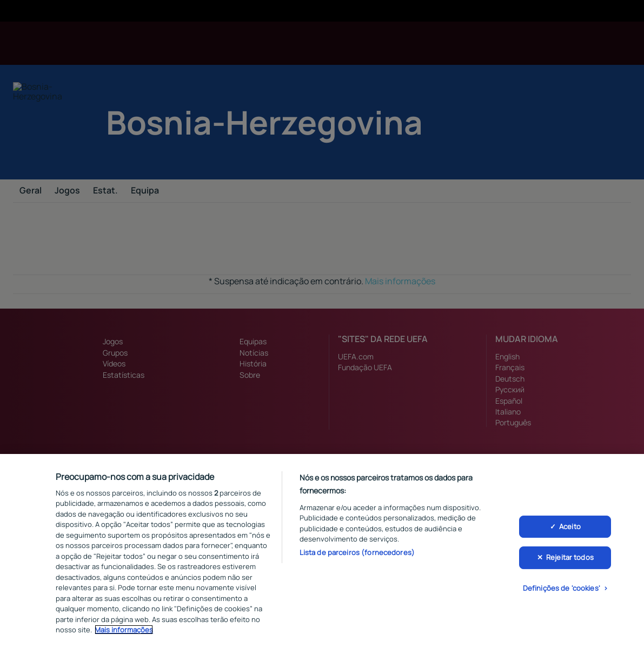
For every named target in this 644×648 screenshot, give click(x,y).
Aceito (570, 526)
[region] (322, 551)
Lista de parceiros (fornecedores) (357, 552)
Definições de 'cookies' (562, 588)
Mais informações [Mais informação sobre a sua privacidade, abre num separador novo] (124, 630)
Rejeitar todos (570, 557)
